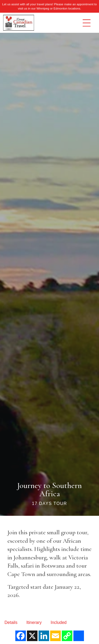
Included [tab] (59, 622)
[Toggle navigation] (87, 23)
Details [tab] (11, 622)
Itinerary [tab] (34, 622)
